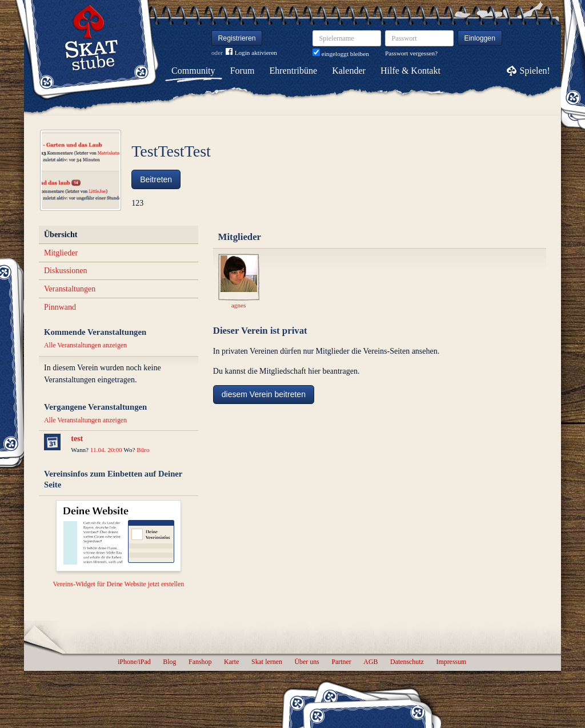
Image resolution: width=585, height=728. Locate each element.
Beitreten (156, 179)
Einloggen (480, 38)
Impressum (451, 662)
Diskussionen (65, 271)
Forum (243, 71)
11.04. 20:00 (106, 450)
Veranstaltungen (70, 289)
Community (193, 71)
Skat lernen (267, 662)
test (77, 439)
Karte (231, 662)
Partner (341, 662)
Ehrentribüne (294, 71)
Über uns (306, 662)
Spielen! (535, 71)
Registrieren (237, 38)
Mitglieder (61, 253)
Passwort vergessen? (411, 53)
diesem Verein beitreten (264, 394)
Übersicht (61, 235)
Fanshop (200, 662)
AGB (370, 662)
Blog (169, 662)
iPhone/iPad (134, 662)
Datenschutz (407, 662)
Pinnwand (60, 307)
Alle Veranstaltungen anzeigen (85, 345)
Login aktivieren (251, 53)
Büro (143, 450)
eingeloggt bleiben (341, 54)
